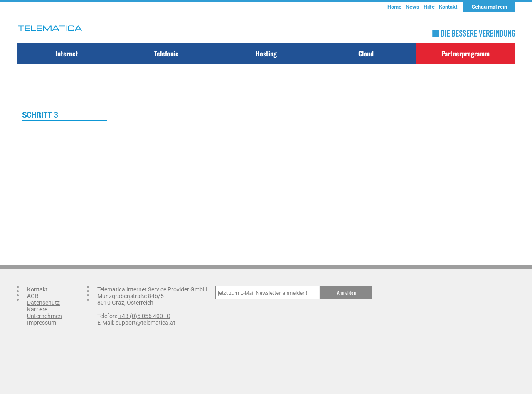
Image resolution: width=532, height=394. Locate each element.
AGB (33, 296)
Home (394, 7)
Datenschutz (43, 303)
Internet (67, 54)
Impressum (42, 323)
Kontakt (448, 7)
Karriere (37, 309)
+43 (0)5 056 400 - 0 (144, 316)
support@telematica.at (145, 323)
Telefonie (166, 54)
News (413, 7)
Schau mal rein (489, 7)
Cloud (366, 54)
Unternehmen (44, 316)
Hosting (266, 54)
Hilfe (429, 7)
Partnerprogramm (465, 54)
